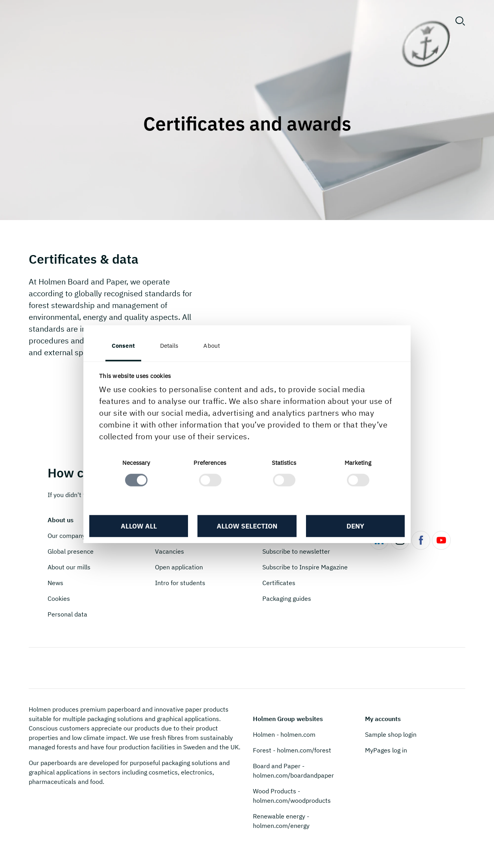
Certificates (279, 583)
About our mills (69, 567)
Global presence (71, 551)
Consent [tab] (123, 345)
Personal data (67, 614)
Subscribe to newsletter (296, 551)
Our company (66, 536)
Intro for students (180, 583)
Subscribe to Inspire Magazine (305, 567)
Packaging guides (287, 598)
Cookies (59, 598)
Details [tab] (169, 345)
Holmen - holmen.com (284, 734)
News (55, 583)
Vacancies (170, 551)
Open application (179, 567)
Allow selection (247, 526)
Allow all (139, 526)
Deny (355, 526)
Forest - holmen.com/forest (292, 750)
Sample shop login (391, 734)
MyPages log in (386, 750)
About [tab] (212, 345)
